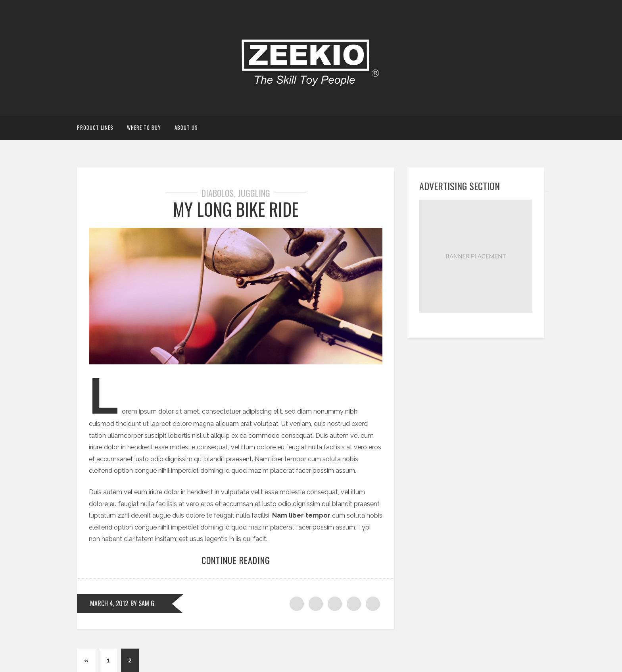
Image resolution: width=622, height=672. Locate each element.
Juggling (254, 193)
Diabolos (218, 193)
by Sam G (142, 603)
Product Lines (95, 127)
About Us (186, 127)
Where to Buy (144, 127)
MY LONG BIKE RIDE (236, 209)
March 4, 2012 (109, 603)
